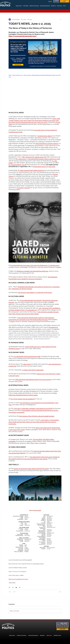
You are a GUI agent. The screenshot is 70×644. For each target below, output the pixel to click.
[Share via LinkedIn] (16, 587)
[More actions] (61, 19)
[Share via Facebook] (9, 587)
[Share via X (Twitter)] (13, 587)
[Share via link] (20, 587)
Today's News (12, 583)
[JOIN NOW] (62, 629)
